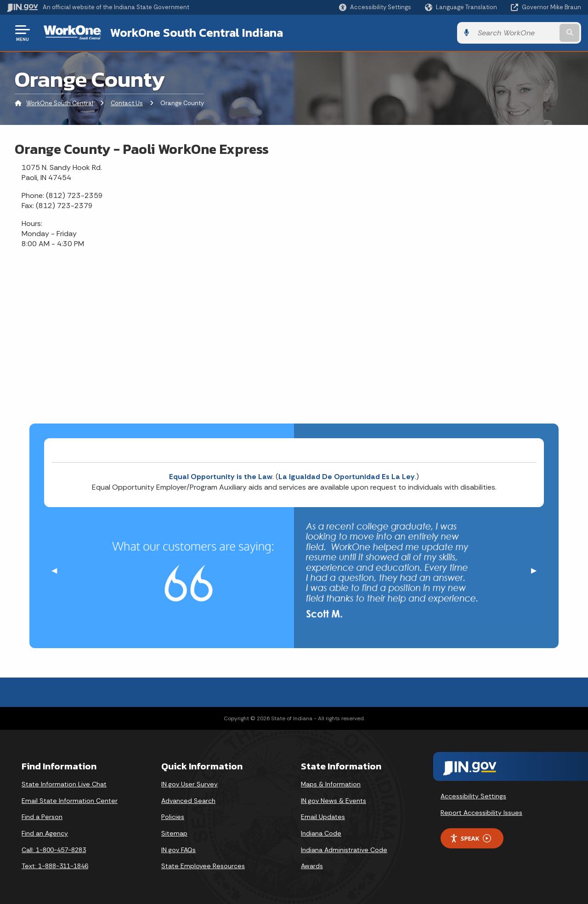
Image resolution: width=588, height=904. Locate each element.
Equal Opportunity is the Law (221, 477)
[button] (375, 7)
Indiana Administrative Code (344, 850)
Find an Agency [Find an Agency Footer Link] (45, 833)
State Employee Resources (203, 866)
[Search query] (515, 33)
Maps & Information (331, 784)
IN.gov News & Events (334, 801)
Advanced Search (188, 801)
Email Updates (323, 817)
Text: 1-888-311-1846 (55, 866)
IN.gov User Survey (189, 784)
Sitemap (174, 833)
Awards (312, 866)
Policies (173, 817)
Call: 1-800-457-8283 (54, 850)
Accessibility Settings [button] (473, 796)
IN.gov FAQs (178, 850)
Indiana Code (321, 833)
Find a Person (42, 817)
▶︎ (537, 570)
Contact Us (127, 103)
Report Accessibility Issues (481, 813)
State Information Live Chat (64, 784)
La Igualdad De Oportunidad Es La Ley (347, 477)
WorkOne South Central (60, 103)
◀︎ (58, 570)
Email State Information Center (70, 801)
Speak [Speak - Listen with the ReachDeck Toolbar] (470, 839)
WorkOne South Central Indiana (197, 33)
